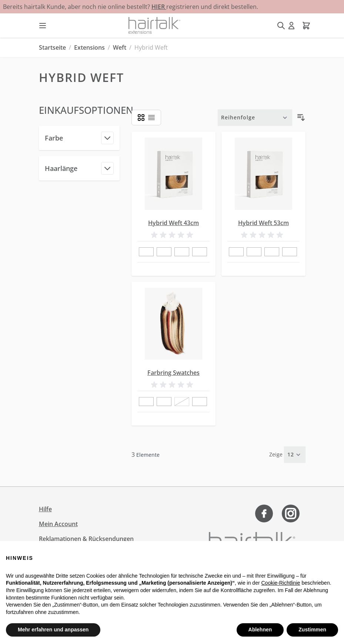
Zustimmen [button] (312, 630)
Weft (120, 47)
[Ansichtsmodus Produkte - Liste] (141, 118)
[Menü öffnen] (43, 26)
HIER (159, 7)
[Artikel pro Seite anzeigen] (295, 455)
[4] (200, 252)
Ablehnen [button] (260, 630)
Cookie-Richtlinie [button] (280, 583)
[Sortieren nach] (255, 118)
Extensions (89, 47)
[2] (164, 252)
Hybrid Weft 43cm (173, 223)
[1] (146, 252)
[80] (164, 402)
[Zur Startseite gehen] (154, 25)
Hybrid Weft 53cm (263, 223)
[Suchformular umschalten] (281, 26)
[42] (146, 402)
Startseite (52, 47)
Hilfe (45, 509)
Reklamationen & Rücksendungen (86, 539)
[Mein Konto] (291, 26)
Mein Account (58, 524)
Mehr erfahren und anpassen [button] (53, 630)
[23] (182, 252)
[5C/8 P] (200, 402)
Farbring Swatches (173, 373)
